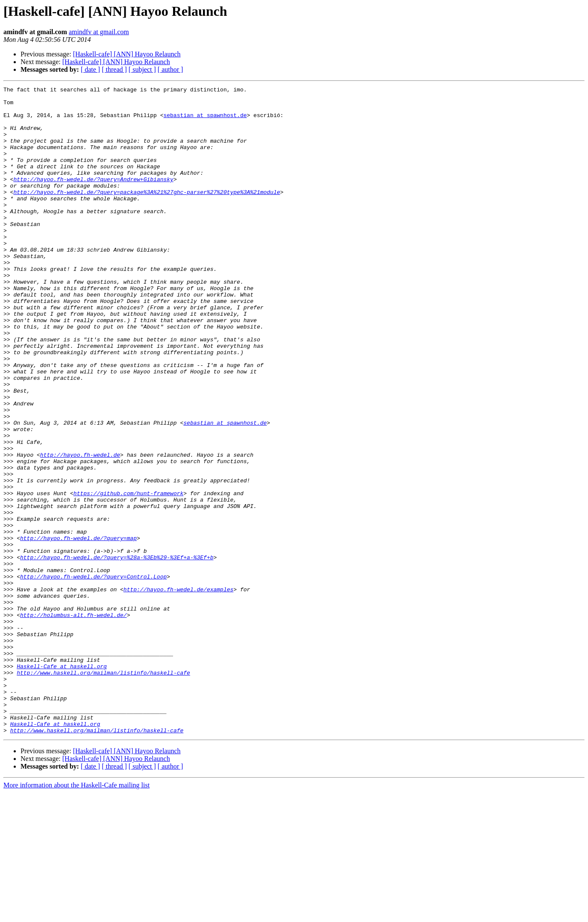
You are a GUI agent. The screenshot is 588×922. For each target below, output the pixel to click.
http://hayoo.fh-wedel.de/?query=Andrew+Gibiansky (93, 198)
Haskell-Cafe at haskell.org (62, 783)
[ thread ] (114, 69)
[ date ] (90, 69)
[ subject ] (142, 69)
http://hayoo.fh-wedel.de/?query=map (78, 629)
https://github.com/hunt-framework (128, 575)
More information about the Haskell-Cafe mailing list (76, 915)
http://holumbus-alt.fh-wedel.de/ (73, 721)
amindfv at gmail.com (99, 32)
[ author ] (171, 69)
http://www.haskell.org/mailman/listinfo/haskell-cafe (103, 790)
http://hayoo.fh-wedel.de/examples (178, 690)
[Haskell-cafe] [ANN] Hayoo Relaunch (127, 54)
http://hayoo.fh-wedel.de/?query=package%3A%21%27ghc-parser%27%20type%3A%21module (147, 214)
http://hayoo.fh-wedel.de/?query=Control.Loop (93, 675)
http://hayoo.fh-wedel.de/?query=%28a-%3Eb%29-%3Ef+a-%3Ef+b (117, 652)
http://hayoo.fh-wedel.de (80, 529)
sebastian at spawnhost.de (205, 121)
